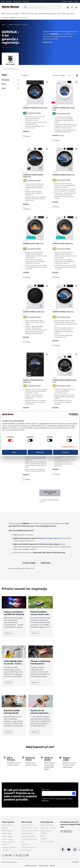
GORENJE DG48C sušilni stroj (33, 244)
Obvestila (6, 850)
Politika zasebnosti (31, 866)
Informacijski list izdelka (34, 113)
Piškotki (53, 866)
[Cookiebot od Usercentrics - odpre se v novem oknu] (70, 414)
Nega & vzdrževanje (10, 847)
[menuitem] (4, 14)
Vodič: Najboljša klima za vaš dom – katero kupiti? (13, 664)
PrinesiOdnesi (26, 850)
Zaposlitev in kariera (48, 828)
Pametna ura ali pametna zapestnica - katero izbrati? (40, 713)
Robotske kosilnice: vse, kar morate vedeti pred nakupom (40, 614)
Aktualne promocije (29, 847)
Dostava (5, 828)
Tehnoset (25, 844)
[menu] (40, 16)
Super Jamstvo (27, 825)
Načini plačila (7, 825)
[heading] (11, 80)
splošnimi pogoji (61, 799)
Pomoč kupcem (8, 822)
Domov (4, 25)
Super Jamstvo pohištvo (30, 831)
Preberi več (9, 633)
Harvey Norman (47, 822)
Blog (3, 1)
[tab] (11, 82)
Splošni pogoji (7, 839)
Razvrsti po (56, 75)
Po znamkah (5, 18)
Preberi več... (48, 42)
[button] (68, 7)
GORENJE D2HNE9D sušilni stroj (63, 175)
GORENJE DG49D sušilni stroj (63, 244)
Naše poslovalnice (47, 825)
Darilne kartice (17, 1)
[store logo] (11, 7)
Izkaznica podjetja (47, 842)
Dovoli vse (66, 452)
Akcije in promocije (22, 18)
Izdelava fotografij (28, 836)
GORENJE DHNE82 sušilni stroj (63, 312)
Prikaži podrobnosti (68, 447)
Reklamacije (7, 833)
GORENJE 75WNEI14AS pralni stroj (35, 108)
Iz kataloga (12, 18)
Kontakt (76, 1)
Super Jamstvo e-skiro (30, 828)
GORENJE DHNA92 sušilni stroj (34, 312)
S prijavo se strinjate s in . (57, 800)
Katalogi (70, 1)
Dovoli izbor (40, 452)
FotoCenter (9, 1)
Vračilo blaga (7, 836)
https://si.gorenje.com (52, 538)
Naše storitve (27, 822)
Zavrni (14, 452)
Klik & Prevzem (8, 831)
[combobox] (44, 7)
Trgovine (64, 1)
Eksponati (26, 1)
